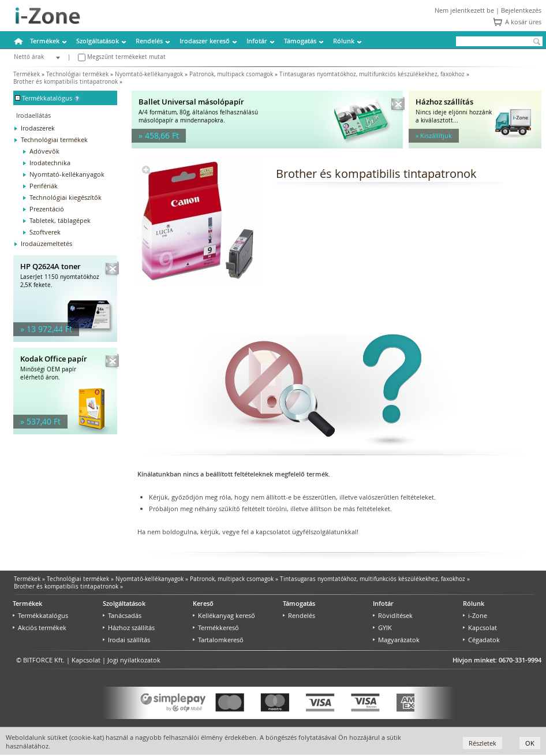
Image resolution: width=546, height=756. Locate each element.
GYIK (382, 627)
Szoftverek (45, 232)
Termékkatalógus (40, 615)
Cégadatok (481, 640)
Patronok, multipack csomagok (231, 74)
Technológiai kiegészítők (66, 197)
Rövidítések (393, 615)
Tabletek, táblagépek (60, 220)
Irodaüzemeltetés (46, 243)
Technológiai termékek (77, 74)
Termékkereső (216, 627)
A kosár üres (523, 22)
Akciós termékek (40, 627)
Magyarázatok (396, 640)
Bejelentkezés (521, 10)
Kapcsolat (480, 627)
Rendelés (149, 41)
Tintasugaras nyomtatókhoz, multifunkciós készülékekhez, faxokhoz (372, 74)
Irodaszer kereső (205, 41)
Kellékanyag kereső (224, 615)
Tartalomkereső (218, 640)
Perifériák (44, 186)
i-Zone (475, 615)
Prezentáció (47, 209)
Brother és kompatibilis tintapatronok (66, 82)
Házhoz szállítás (129, 627)
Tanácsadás (122, 615)
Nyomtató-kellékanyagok (149, 74)
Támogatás (300, 41)
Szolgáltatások (98, 41)
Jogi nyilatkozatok (134, 660)
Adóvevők (44, 151)
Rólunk (344, 41)
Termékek (45, 41)
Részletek (483, 743)
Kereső (203, 603)
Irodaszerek (38, 128)
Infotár (257, 41)
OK (530, 743)
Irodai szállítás (126, 640)
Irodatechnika (50, 163)
